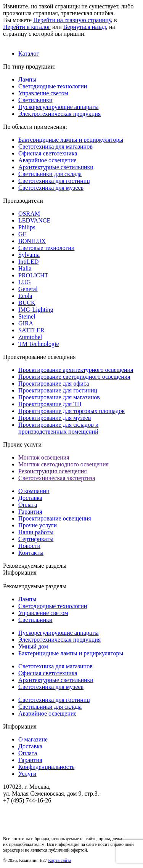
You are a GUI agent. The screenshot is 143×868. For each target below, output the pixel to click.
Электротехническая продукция (59, 114)
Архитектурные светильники (56, 167)
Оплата (28, 505)
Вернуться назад (85, 27)
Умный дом (33, 646)
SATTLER (31, 330)
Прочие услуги (38, 525)
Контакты (31, 553)
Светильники (35, 100)
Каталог (29, 54)
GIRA (26, 323)
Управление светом (43, 93)
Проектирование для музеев (55, 418)
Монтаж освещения (44, 457)
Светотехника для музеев (51, 188)
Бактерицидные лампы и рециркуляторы (71, 140)
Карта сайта (60, 860)
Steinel (27, 316)
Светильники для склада (50, 174)
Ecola (25, 296)
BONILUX (32, 241)
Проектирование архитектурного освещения (76, 370)
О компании (34, 491)
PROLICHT (33, 275)
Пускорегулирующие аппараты (58, 107)
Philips (27, 227)
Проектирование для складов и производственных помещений (58, 428)
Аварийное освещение (47, 160)
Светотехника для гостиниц (54, 181)
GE (22, 234)
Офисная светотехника (48, 153)
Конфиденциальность (46, 767)
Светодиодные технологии (53, 86)
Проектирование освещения (55, 518)
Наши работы (36, 532)
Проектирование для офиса (54, 384)
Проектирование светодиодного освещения (74, 377)
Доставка (30, 498)
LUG (25, 282)
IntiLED (28, 262)
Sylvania (29, 255)
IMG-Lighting (36, 310)
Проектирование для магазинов (59, 397)
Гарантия (30, 512)
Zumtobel (30, 337)
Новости (29, 546)
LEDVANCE (34, 220)
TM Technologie (39, 344)
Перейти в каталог (27, 27)
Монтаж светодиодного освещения (63, 464)
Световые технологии (46, 248)
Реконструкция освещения (53, 471)
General (28, 289)
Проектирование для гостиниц (58, 390)
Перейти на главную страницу (72, 20)
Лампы (27, 79)
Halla (25, 268)
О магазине (33, 739)
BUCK (27, 303)
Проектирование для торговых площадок (71, 411)
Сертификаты (36, 539)
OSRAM (29, 214)
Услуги (27, 774)
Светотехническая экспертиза (57, 478)
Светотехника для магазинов (55, 147)
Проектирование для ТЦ (50, 404)
